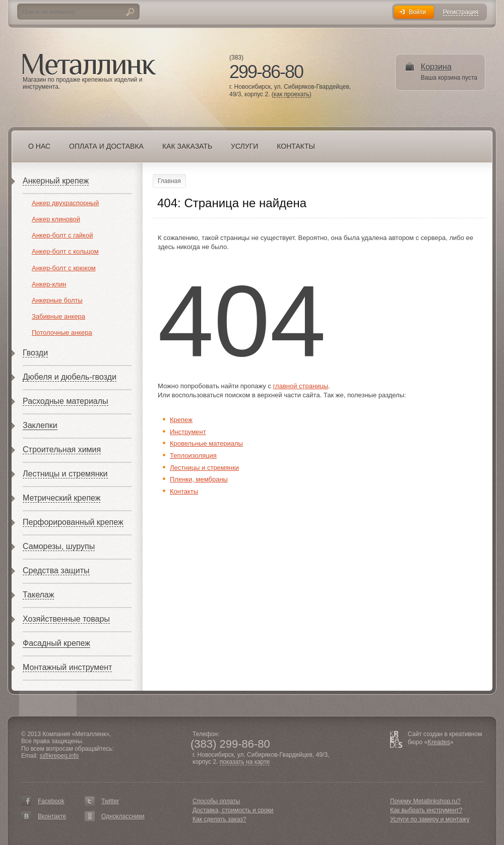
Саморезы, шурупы (59, 546)
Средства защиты (56, 570)
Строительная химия (62, 449)
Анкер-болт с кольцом (65, 251)
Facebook (51, 801)
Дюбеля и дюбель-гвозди (70, 377)
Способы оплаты (216, 801)
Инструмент (188, 432)
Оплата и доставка (106, 146)
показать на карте (245, 762)
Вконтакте (52, 816)
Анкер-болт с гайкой (62, 235)
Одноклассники (123, 816)
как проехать (292, 95)
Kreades (439, 742)
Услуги (244, 146)
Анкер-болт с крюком (64, 268)
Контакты (296, 146)
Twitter (110, 801)
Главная (169, 181)
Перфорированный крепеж (73, 522)
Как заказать (187, 146)
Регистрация (461, 12)
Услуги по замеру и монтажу (430, 819)
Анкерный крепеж (56, 181)
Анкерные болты (57, 300)
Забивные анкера (58, 316)
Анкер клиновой (56, 219)
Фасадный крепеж (56, 643)
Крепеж (181, 420)
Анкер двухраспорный (65, 203)
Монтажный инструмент (67, 667)
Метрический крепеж (61, 498)
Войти (417, 12)
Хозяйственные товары (66, 619)
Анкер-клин (49, 284)
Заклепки (40, 425)
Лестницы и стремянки (65, 474)
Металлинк (89, 65)
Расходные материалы (66, 401)
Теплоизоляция (193, 456)
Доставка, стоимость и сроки (233, 810)
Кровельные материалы (206, 443)
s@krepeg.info (59, 756)
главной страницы (301, 386)
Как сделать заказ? (219, 819)
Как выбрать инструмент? (426, 810)
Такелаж (38, 595)
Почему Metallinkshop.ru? (425, 801)
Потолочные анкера (62, 333)
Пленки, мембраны (199, 479)
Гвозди (35, 353)
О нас (39, 146)
